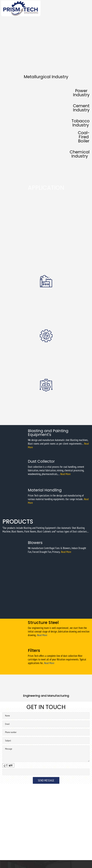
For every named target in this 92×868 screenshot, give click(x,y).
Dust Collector (41, 461)
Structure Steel (43, 623)
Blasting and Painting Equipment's (48, 433)
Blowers (35, 543)
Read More (65, 474)
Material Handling (45, 490)
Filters (34, 650)
